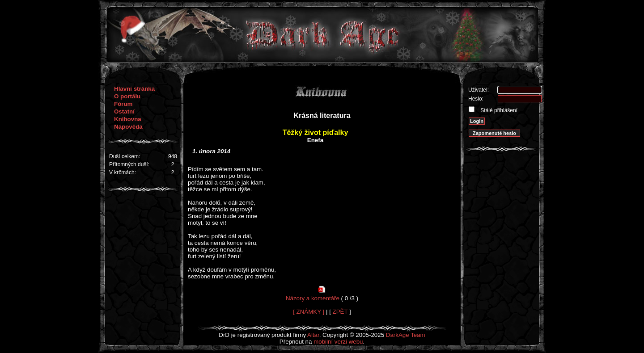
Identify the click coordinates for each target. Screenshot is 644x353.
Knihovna (128, 119)
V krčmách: (123, 172)
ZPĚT (340, 312)
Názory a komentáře (313, 298)
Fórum (123, 104)
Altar (313, 335)
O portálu (127, 96)
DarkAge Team (406, 335)
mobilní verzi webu (338, 342)
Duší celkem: (125, 156)
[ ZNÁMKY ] (309, 312)
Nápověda (128, 127)
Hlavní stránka (134, 89)
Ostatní (124, 111)
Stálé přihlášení (498, 110)
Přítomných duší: (129, 164)
